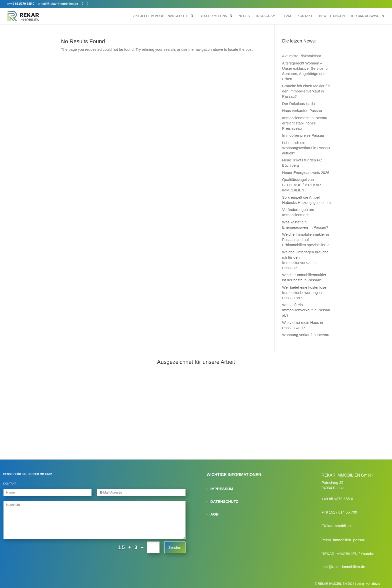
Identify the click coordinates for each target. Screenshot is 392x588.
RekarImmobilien (337, 526)
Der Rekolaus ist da (299, 104)
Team (286, 16)
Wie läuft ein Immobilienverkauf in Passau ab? (306, 310)
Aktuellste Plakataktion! (302, 56)
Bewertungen (332, 16)
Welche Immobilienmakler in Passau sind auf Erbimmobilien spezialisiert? (306, 240)
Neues (244, 16)
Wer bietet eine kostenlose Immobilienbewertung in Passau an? (304, 293)
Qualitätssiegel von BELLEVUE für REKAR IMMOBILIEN (302, 185)
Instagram (266, 16)
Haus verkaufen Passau (302, 111)
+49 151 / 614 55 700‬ (339, 512)
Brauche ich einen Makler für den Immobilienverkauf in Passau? (306, 91)
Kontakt (305, 16)
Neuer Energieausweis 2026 (306, 173)
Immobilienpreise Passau (303, 135)
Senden (175, 547)
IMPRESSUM (222, 489)
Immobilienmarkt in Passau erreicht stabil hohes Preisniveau (305, 123)
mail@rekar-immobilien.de (343, 567)
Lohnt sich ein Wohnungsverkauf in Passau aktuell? (306, 148)
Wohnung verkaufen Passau (306, 335)
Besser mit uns (213, 16)
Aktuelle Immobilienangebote (161, 16)
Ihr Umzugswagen (368, 16)
